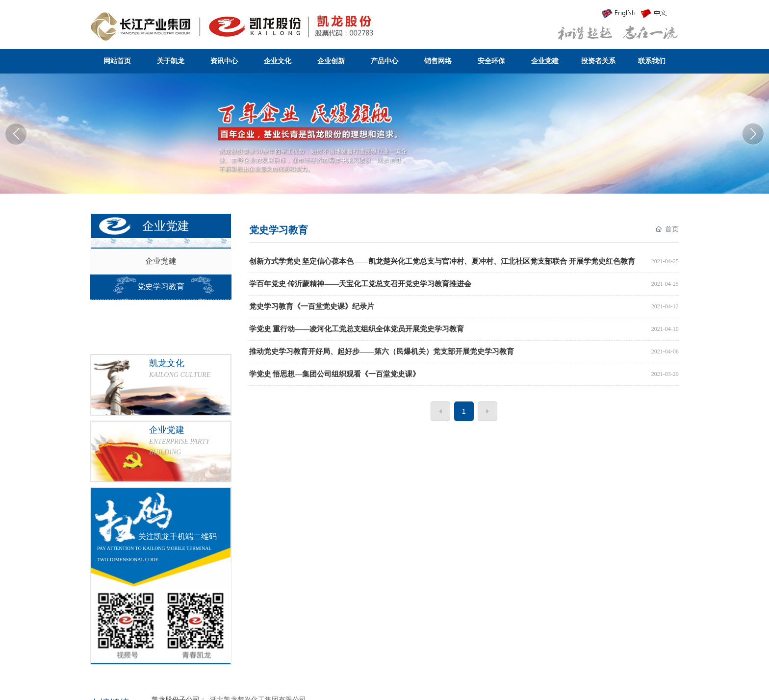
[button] (753, 134)
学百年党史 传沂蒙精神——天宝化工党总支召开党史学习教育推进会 (360, 284)
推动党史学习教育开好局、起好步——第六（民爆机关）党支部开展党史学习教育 (382, 351)
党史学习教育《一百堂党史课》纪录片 (312, 306)
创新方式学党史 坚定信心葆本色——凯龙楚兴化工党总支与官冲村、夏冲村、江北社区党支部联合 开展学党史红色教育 (442, 261)
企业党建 (161, 261)
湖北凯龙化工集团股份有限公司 (384, 131)
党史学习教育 (161, 287)
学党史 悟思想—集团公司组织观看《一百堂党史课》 (335, 374)
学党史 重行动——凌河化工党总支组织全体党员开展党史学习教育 (357, 329)
